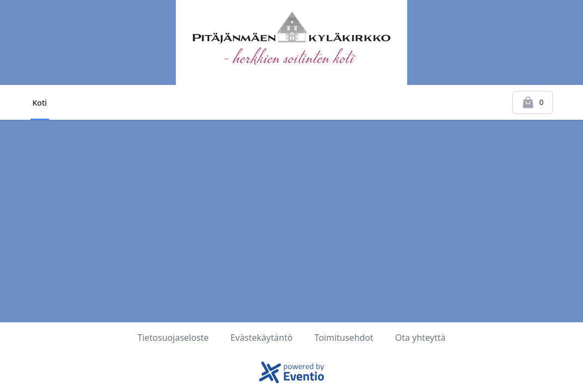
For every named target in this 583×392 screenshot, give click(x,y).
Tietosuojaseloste (173, 338)
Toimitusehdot (344, 338)
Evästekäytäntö (261, 338)
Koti (40, 103)
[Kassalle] (532, 102)
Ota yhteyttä (421, 338)
